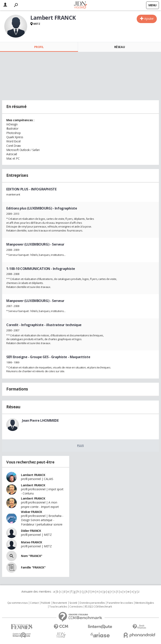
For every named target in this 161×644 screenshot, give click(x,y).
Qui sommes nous (18, 603)
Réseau (119, 47)
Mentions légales (144, 603)
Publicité (46, 603)
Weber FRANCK (32, 512)
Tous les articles (58, 607)
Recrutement (60, 603)
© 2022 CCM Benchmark (98, 607)
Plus (80, 445)
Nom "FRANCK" (32, 556)
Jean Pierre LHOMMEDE (40, 420)
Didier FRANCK (31, 531)
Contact (34, 603)
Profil (39, 47)
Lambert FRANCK (33, 475)
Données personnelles (92, 603)
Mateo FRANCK (32, 542)
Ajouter (149, 19)
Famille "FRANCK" (33, 567)
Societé (73, 603)
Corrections (76, 607)
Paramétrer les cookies (120, 603)
